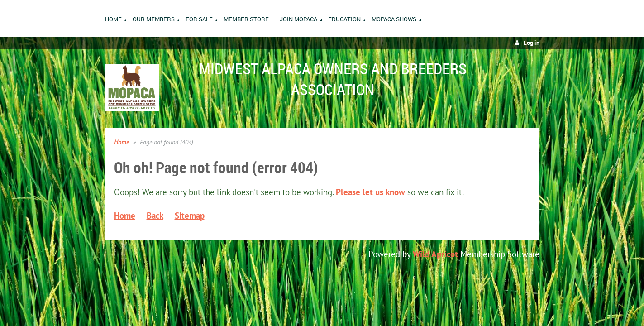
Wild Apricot (435, 254)
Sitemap (190, 216)
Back (155, 216)
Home (122, 142)
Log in (532, 43)
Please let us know (370, 192)
